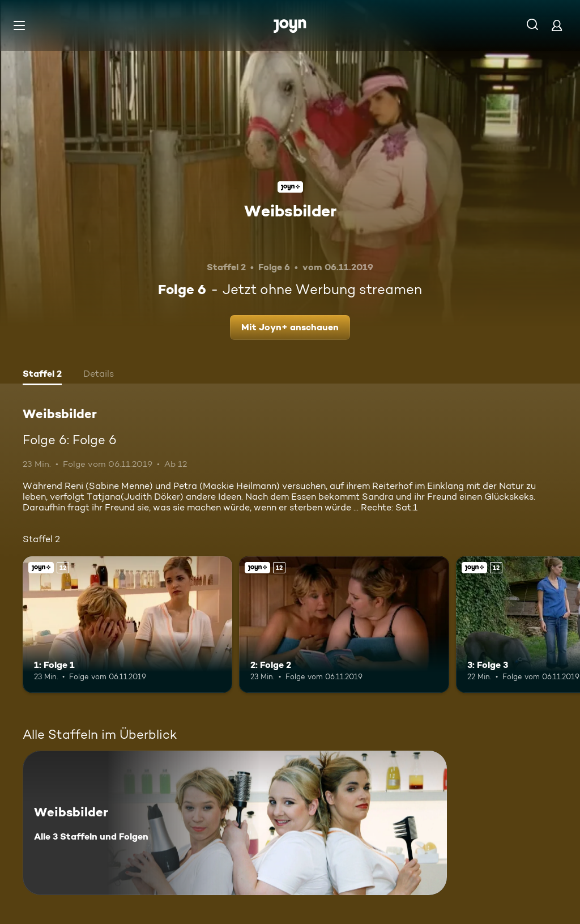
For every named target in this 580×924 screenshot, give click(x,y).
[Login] (557, 25)
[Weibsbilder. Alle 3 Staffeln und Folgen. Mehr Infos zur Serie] (235, 823)
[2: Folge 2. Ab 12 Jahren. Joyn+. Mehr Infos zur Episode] (344, 625)
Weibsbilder (290, 211)
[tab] (42, 375)
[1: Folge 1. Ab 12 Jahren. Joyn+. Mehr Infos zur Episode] (127, 625)
